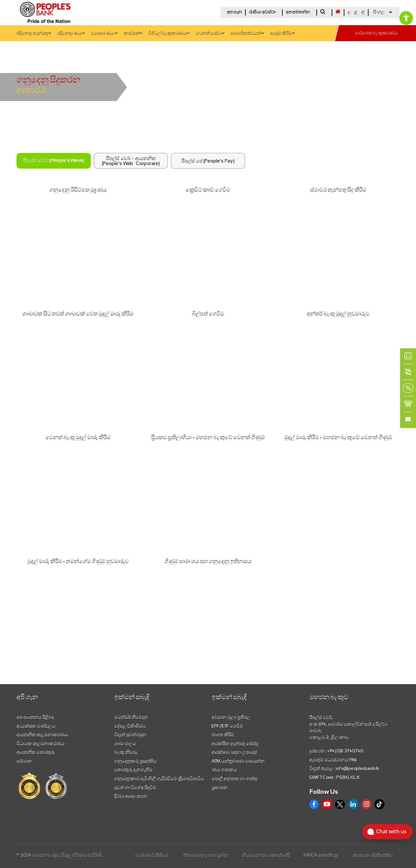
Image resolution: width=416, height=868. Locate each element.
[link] (406, 18)
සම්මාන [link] (24, 761)
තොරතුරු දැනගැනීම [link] (133, 770)
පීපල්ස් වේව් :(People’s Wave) (54, 161)
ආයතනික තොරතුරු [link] (36, 752)
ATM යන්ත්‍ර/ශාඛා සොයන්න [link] (238, 761)
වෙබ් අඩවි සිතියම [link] (152, 855)
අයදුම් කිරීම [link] (282, 34)
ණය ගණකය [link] (224, 770)
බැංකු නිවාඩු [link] (126, 752)
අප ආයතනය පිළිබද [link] (35, 717)
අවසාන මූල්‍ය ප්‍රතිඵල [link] (231, 717)
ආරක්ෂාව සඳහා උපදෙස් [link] (234, 752)
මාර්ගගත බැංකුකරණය (376, 33)
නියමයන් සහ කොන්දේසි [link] (266, 855)
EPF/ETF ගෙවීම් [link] (227, 726)
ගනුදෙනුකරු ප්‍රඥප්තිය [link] (135, 761)
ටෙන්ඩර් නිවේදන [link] (131, 717)
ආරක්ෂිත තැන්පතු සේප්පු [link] (235, 743)
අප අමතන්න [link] (298, 12)
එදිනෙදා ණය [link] (71, 34)
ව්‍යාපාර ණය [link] (104, 34)
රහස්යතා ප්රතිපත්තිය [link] (373, 855)
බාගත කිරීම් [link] (223, 734)
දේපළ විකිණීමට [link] (130, 726)
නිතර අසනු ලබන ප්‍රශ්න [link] (205, 855)
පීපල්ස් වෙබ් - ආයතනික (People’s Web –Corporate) (131, 161)
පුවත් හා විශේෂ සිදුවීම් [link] (135, 787)
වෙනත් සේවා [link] (210, 34)
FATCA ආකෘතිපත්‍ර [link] (321, 855)
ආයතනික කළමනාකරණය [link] (42, 734)
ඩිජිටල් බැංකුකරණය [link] (169, 34)
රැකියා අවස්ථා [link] (262, 12)
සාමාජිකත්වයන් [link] (247, 34)
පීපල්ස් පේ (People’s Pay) (208, 161)
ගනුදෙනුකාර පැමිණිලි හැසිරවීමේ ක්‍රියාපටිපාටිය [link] (159, 778)
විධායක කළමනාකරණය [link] (40, 743)
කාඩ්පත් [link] (133, 34)
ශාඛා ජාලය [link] (125, 743)
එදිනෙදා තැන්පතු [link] (34, 34)
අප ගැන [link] (234, 12)
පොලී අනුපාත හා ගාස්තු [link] (234, 778)
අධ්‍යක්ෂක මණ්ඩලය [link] (36, 726)
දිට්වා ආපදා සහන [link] (131, 796)
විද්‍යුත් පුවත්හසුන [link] (130, 734)
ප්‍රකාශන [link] (220, 787)
